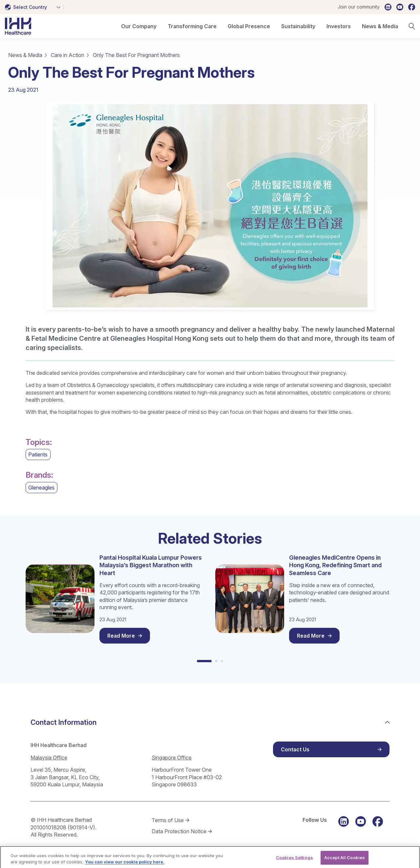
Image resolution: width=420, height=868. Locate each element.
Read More (121, 636)
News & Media (25, 55)
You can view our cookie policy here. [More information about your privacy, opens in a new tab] (125, 865)
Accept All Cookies (345, 861)
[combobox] (34, 7)
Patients (38, 454)
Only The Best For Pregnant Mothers (136, 55)
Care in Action (68, 55)
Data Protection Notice (179, 831)
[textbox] (27, 7)
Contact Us (295, 749)
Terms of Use (168, 820)
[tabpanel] (210, 206)
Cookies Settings (294, 861)
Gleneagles (41, 488)
